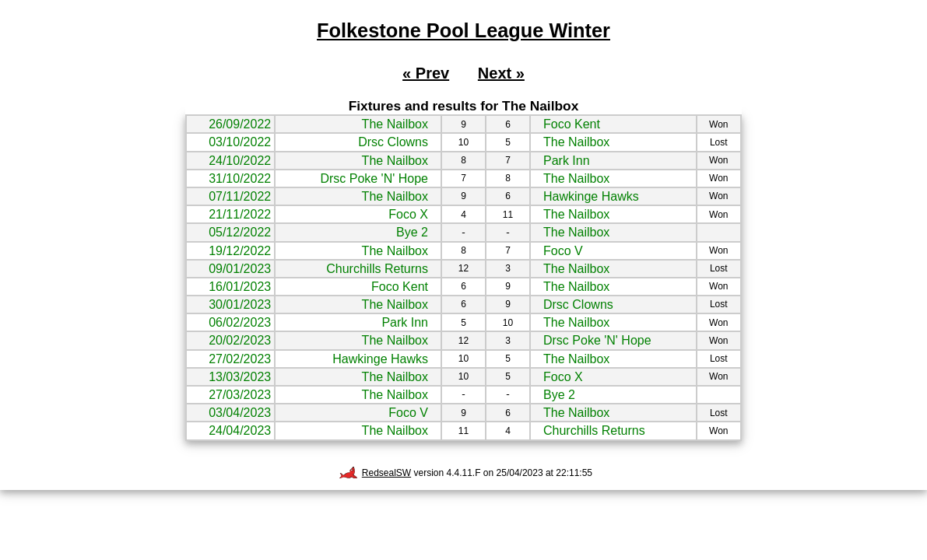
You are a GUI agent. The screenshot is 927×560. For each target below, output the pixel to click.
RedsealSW (375, 473)
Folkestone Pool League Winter (464, 30)
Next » (501, 73)
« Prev (426, 73)
